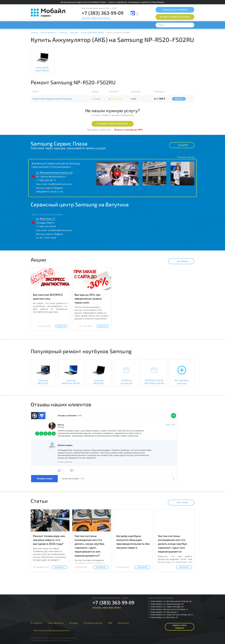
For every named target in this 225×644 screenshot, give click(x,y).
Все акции (180, 261)
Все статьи (180, 503)
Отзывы (74, 623)
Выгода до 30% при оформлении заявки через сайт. (88, 299)
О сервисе (36, 623)
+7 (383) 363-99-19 (46, 180)
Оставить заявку (175, 17)
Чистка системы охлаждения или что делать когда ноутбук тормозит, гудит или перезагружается (172, 544)
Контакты (123, 623)
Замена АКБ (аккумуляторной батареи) (52, 99)
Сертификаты (56, 623)
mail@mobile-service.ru (60, 184)
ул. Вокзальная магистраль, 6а (54, 172)
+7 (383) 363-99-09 (103, 13)
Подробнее (61, 326)
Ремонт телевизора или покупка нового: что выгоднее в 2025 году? (49, 540)
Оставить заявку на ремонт (113, 124)
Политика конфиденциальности (52, 630)
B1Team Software (62, 640)
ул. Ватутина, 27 (46, 219)
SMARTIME (48, 640)
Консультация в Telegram (50, 188)
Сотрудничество (93, 623)
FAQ (110, 623)
